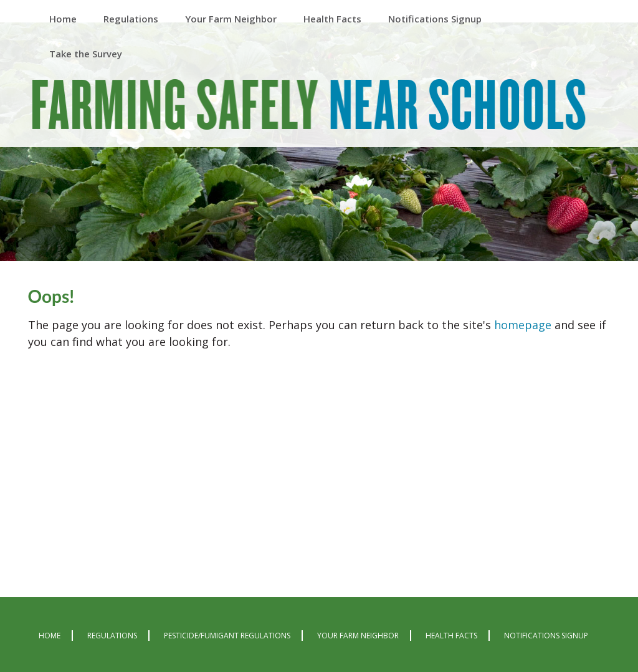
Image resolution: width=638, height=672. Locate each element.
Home (50, 636)
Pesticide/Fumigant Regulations (227, 636)
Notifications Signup (546, 636)
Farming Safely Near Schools (309, 107)
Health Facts (451, 636)
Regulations (112, 636)
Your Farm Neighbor (358, 636)
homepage (523, 325)
